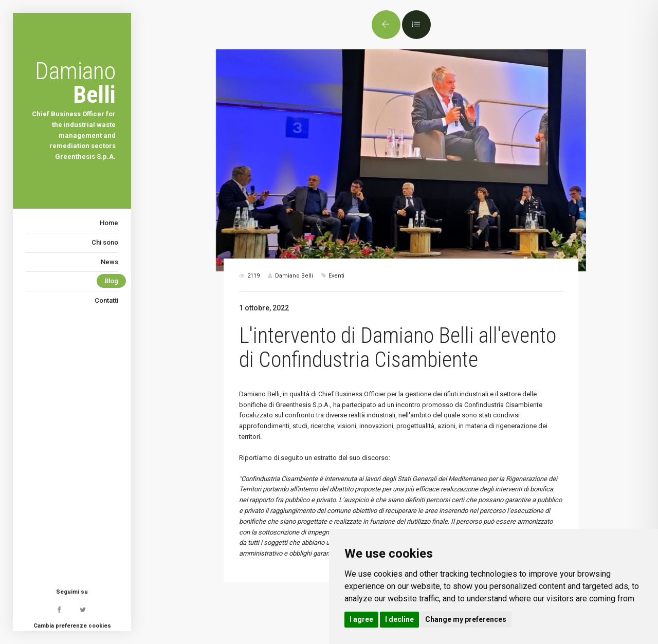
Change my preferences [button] (466, 619)
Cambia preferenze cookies (72, 626)
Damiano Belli (259, 394)
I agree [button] (361, 619)
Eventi (336, 276)
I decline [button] (399, 619)
